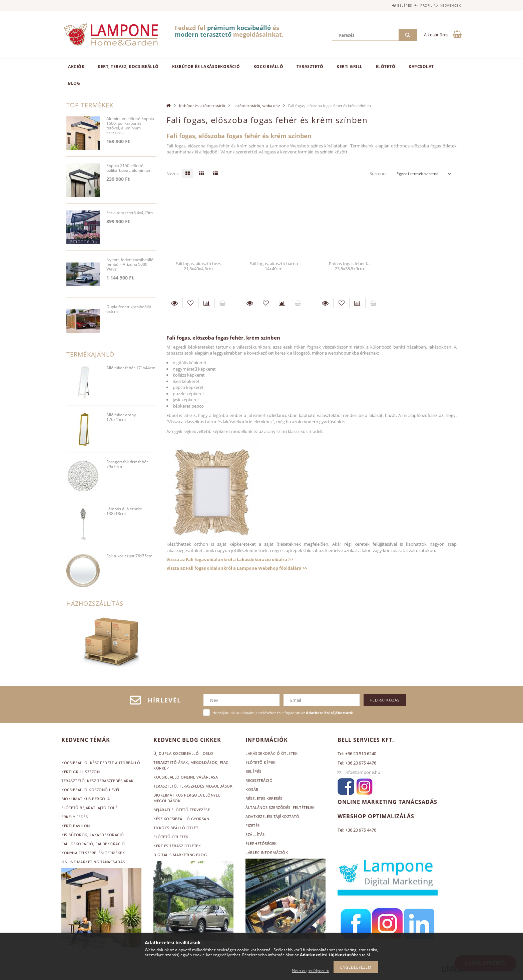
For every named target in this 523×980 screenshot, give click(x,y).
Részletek (174, 303)
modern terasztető (203, 34)
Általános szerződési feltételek (280, 807)
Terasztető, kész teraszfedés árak (98, 781)
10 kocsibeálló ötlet (176, 828)
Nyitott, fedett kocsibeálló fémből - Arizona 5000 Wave (130, 265)
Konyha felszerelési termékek (93, 853)
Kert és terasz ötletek (177, 846)
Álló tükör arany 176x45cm (121, 417)
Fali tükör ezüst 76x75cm (129, 556)
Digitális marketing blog (180, 855)
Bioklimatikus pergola (86, 799)
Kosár (252, 789)
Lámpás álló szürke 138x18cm (124, 512)
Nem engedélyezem (311, 970)
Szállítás (255, 834)
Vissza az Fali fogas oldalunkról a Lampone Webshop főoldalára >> (237, 568)
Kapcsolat (421, 67)
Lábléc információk (267, 852)
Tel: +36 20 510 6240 (357, 754)
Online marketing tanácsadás (93, 862)
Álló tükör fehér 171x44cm (131, 368)
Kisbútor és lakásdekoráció (206, 67)
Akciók (76, 67)
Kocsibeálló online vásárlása (186, 777)
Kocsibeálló (269, 67)
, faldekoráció (109, 844)
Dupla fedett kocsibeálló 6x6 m (129, 309)
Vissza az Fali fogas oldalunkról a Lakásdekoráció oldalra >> (230, 559)
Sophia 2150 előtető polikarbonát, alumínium (129, 168)
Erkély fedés (75, 817)
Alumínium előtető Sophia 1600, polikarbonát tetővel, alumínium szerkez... (130, 126)
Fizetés (253, 825)
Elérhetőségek (261, 843)
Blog (74, 83)
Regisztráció (259, 780)
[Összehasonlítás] (207, 303)
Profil (414, 5)
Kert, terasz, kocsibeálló (128, 67)
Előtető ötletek (171, 837)
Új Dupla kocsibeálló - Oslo (183, 753)
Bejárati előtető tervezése (182, 810)
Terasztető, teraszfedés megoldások (193, 786)
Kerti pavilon (76, 826)
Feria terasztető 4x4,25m (130, 213)
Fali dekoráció (77, 844)
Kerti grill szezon (81, 772)
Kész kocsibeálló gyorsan (181, 819)
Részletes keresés (264, 798)
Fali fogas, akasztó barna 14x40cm (274, 266)
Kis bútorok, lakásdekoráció (93, 835)
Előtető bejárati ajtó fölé (89, 808)
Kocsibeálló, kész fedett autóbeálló (101, 763)
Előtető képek (261, 762)
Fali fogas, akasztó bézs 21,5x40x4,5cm (198, 266)
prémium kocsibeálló (239, 28)
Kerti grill (350, 67)
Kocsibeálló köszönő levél (91, 790)
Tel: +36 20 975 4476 (357, 763)
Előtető (386, 67)
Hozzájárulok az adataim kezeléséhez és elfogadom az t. (284, 713)
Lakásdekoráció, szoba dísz (257, 106)
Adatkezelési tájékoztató (272, 816)
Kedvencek (447, 5)
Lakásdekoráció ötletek (272, 753)
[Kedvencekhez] (191, 303)
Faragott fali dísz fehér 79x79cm (127, 464)
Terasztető (310, 67)
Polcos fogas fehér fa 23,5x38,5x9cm (349, 266)
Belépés (385, 5)
